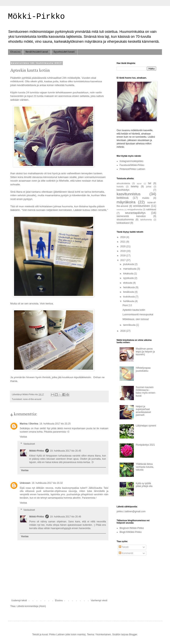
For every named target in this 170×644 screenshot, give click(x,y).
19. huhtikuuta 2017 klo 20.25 (55, 424)
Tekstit (124, 547)
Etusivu (15, 52)
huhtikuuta (129, 301)
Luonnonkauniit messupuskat (138, 314)
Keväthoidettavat (37, 52)
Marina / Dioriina (29, 424)
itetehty (135, 187)
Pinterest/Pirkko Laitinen (132, 169)
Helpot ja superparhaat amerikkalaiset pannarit (143, 411)
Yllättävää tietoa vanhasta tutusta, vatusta (145, 467)
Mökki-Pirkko (36, 17)
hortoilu (120, 187)
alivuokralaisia (123, 183)
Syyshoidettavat (64, 52)
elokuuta (128, 283)
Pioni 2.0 (127, 305)
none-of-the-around (32, 399)
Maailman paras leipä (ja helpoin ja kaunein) (145, 352)
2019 (123, 251)
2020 (123, 246)
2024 (123, 237)
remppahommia (135, 209)
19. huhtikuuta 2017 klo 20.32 (47, 483)
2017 (123, 260)
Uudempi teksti (19, 600)
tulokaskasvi (123, 223)
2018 (123, 256)
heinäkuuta (129, 287)
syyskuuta (129, 278)
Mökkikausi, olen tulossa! (136, 319)
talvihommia (146, 220)
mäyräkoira (126, 202)
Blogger (133, 635)
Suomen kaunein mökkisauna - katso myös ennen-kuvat (146, 392)
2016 (123, 331)
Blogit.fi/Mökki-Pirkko (131, 532)
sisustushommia (125, 220)
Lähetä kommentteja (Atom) (31, 606)
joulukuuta (129, 264)
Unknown (25, 483)
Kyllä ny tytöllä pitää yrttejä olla (144, 485)
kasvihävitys (123, 190)
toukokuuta (129, 297)
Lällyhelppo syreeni (146, 426)
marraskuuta (130, 269)
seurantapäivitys (135, 213)
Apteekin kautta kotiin (134, 310)
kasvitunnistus (129, 194)
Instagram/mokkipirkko (131, 161)
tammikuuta (130, 325)
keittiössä (123, 198)
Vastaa (23, 437)
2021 (123, 242)
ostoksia (120, 210)
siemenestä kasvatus (131, 216)
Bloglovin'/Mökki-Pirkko (132, 528)
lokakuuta (129, 274)
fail (150, 183)
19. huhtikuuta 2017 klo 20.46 (66, 517)
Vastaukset (29, 444)
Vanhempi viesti (99, 600)
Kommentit (126, 553)
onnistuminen (142, 206)
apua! (139, 183)
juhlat (149, 187)
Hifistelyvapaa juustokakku (143, 369)
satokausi (151, 209)
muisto (146, 198)
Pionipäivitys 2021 (145, 445)
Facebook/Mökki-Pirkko (132, 165)
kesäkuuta (129, 292)
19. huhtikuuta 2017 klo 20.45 (66, 451)
